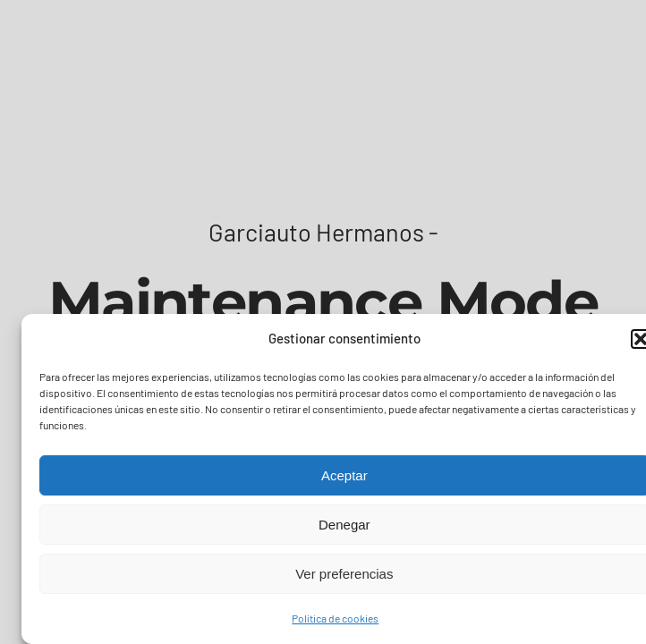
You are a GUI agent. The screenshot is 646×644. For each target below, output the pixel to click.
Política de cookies (335, 618)
